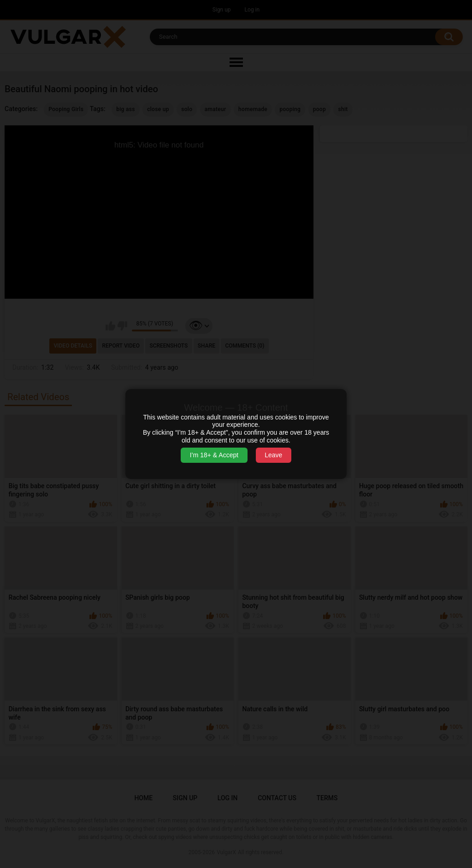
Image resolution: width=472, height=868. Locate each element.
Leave (273, 455)
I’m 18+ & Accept (214, 455)
